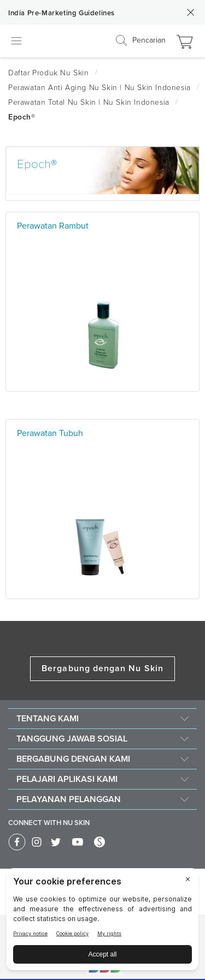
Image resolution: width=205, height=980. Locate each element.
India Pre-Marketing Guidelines (61, 13)
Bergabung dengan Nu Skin (102, 668)
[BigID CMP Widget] (102, 922)
